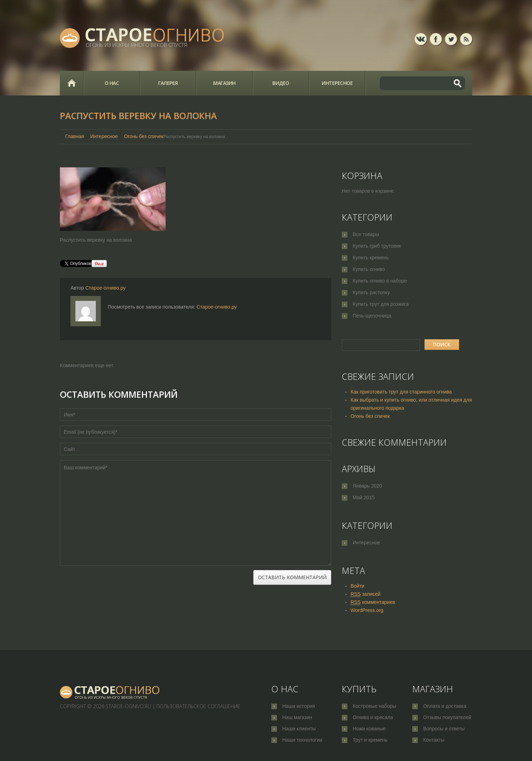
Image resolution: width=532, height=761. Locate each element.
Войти (357, 586)
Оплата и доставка (445, 706)
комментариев (373, 602)
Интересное (337, 83)
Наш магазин (297, 718)
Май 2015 (364, 497)
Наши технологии (302, 741)
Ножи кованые (369, 729)
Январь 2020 (367, 486)
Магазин (224, 83)
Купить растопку (371, 292)
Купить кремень (371, 258)
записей (366, 594)
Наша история (299, 706)
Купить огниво (369, 269)
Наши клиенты (299, 729)
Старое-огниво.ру (105, 288)
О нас (112, 83)
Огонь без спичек (144, 136)
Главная (72, 83)
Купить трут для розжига (381, 304)
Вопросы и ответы (444, 729)
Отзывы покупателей (447, 718)
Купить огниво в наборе (380, 281)
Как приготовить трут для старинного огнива (401, 392)
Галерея (168, 83)
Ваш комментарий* (196, 513)
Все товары (366, 234)
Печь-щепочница (372, 316)
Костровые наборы (374, 706)
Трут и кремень (370, 741)
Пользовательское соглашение (198, 706)
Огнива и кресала (373, 718)
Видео (281, 83)
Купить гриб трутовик (377, 246)
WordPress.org (367, 610)
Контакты (434, 741)
